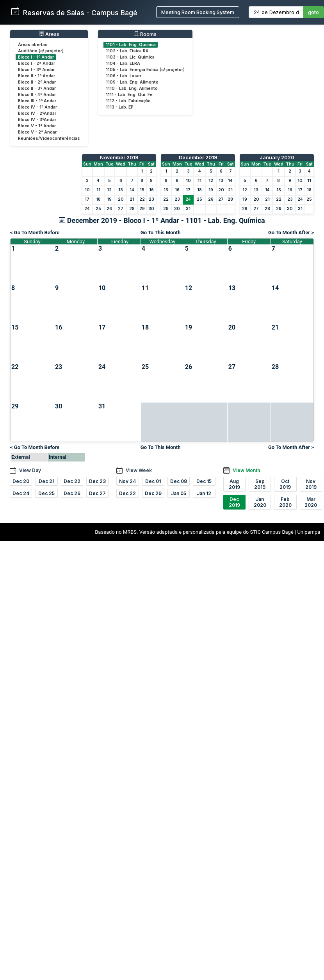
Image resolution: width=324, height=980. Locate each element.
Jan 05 (179, 493)
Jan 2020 (260, 502)
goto (313, 12)
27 (121, 209)
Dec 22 (72, 481)
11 (98, 190)
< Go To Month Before (35, 233)
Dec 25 (46, 493)
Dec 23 (97, 481)
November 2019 (119, 158)
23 (151, 199)
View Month (246, 470)
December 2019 (198, 158)
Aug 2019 (234, 484)
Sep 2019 (260, 484)
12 (109, 190)
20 (121, 199)
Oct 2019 (285, 484)
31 (188, 209)
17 (87, 199)
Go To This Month (161, 233)
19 (109, 199)
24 (87, 209)
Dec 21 (46, 481)
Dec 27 (97, 493)
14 (132, 190)
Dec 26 (72, 493)
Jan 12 (204, 493)
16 (151, 190)
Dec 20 (21, 481)
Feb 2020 (285, 502)
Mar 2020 (311, 502)
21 (132, 199)
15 (142, 190)
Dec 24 (21, 493)
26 (109, 209)
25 (98, 209)
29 (142, 209)
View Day (30, 470)
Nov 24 (127, 481)
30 (151, 209)
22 (142, 199)
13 (121, 190)
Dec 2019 (234, 502)
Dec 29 (153, 493)
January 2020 (277, 158)
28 (132, 209)
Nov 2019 (311, 484)
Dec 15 (204, 481)
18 (98, 199)
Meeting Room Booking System (198, 12)
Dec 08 (179, 481)
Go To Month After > (291, 233)
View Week (139, 470)
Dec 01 (153, 481)
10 (87, 190)
